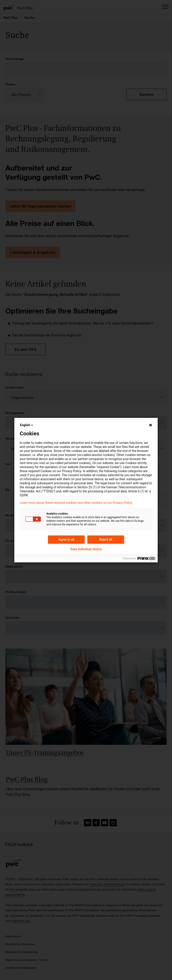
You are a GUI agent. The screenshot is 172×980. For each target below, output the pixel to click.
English (27, 425)
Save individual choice (86, 549)
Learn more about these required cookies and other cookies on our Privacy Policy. (76, 503)
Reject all (106, 539)
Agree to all (66, 539)
